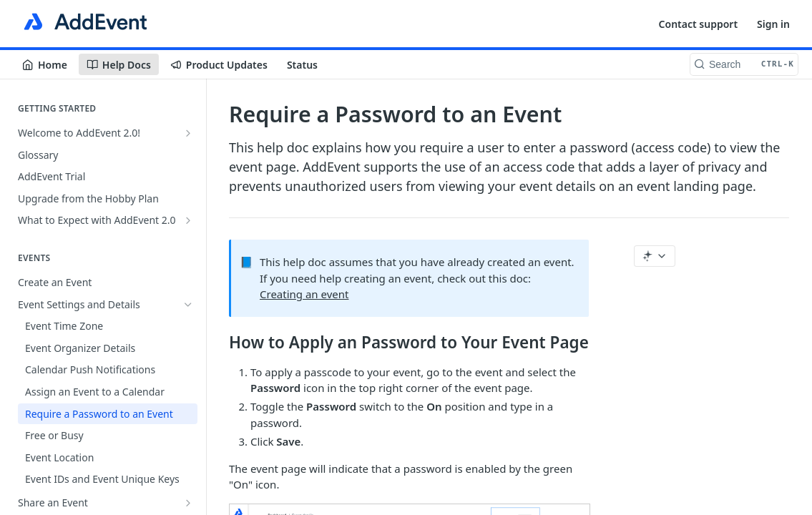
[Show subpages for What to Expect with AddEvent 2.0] (188, 220)
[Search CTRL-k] (744, 64)
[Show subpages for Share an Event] (188, 503)
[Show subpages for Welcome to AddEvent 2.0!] (188, 133)
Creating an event (304, 294)
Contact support (699, 24)
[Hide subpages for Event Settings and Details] (188, 305)
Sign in (773, 24)
